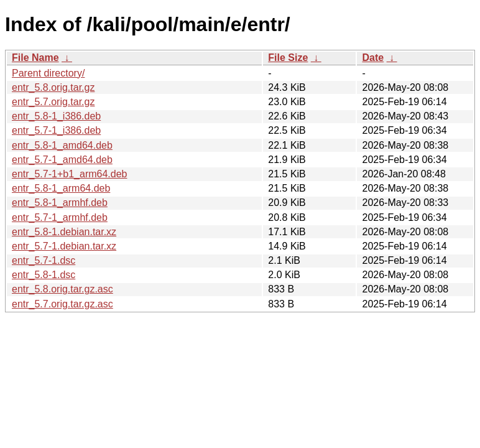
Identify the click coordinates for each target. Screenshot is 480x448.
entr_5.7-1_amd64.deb (62, 160)
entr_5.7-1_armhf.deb (60, 217)
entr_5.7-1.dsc (44, 260)
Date (373, 58)
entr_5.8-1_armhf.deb (60, 203)
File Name (35, 58)
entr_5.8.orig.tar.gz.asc (62, 289)
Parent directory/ (48, 73)
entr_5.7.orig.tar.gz (53, 102)
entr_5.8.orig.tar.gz (53, 87)
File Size (288, 58)
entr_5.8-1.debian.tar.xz (64, 232)
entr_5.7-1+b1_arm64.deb (69, 174)
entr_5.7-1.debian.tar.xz (64, 246)
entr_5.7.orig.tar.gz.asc (62, 304)
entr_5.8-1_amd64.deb (62, 145)
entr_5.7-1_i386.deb (56, 130)
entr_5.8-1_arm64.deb (61, 188)
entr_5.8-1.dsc (44, 275)
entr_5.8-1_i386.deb (56, 116)
